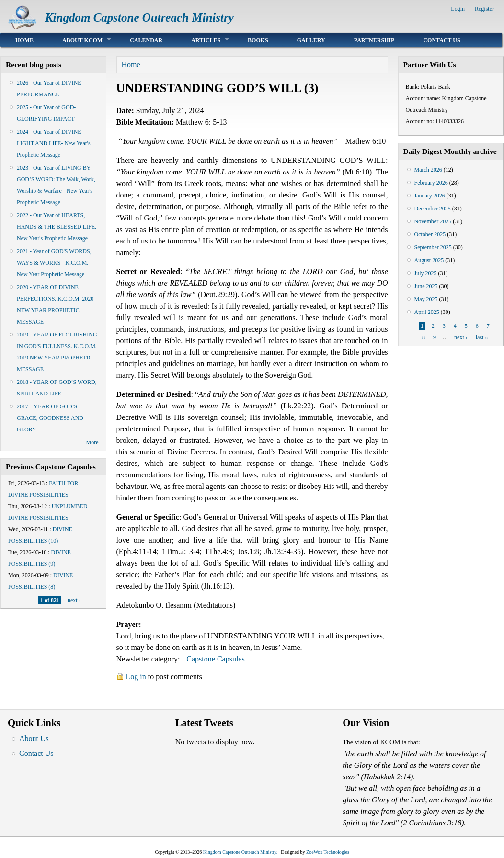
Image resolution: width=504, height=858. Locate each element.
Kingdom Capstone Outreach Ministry (139, 17)
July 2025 (426, 273)
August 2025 (429, 260)
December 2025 (433, 209)
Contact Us (441, 40)
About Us (34, 738)
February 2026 (431, 183)
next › (74, 600)
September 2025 (433, 247)
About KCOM (80, 40)
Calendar (146, 40)
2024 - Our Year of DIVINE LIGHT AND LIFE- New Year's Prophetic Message (54, 143)
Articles (203, 40)
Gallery (311, 40)
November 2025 (433, 221)
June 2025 (426, 286)
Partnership (374, 40)
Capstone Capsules (215, 659)
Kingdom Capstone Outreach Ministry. (240, 852)
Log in (136, 677)
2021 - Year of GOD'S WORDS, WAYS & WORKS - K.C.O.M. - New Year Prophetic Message (54, 263)
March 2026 (428, 170)
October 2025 (430, 234)
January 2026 (430, 196)
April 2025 (427, 312)
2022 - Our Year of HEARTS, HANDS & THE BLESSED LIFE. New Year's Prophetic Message (57, 227)
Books (258, 40)
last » (482, 337)
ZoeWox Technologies (328, 852)
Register (484, 9)
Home (24, 40)
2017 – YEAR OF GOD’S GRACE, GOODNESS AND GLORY (50, 418)
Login (458, 9)
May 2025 (426, 299)
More (92, 442)
